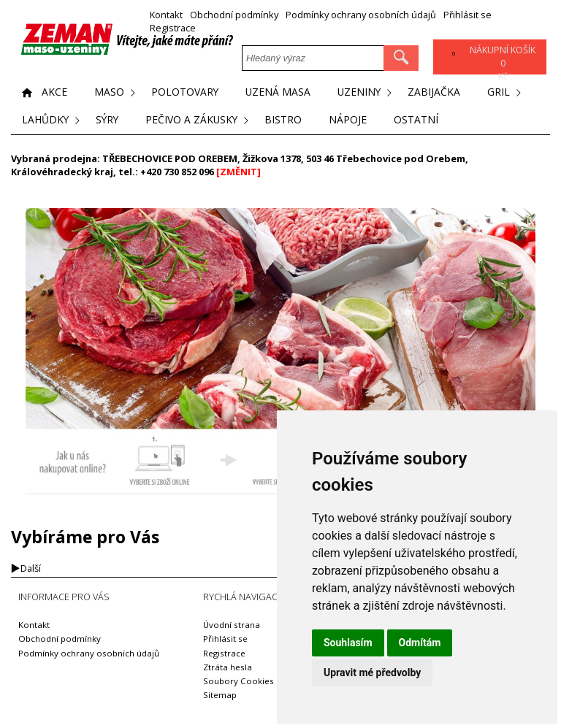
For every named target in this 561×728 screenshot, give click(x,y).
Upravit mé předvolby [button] (372, 673)
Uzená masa (279, 92)
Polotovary (185, 92)
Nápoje (351, 120)
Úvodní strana (232, 625)
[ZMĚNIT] (238, 172)
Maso (109, 92)
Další (31, 568)
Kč (503, 64)
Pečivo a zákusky (194, 120)
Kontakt (166, 15)
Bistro (287, 120)
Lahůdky (46, 120)
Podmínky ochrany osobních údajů (361, 15)
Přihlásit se (467, 15)
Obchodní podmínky (234, 15)
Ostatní (420, 120)
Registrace (173, 28)
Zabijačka (437, 92)
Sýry (108, 120)
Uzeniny (361, 92)
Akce (54, 92)
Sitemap (220, 695)
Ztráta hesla (228, 667)
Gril (501, 92)
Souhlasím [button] (348, 643)
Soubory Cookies (238, 681)
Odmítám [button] (420, 643)
